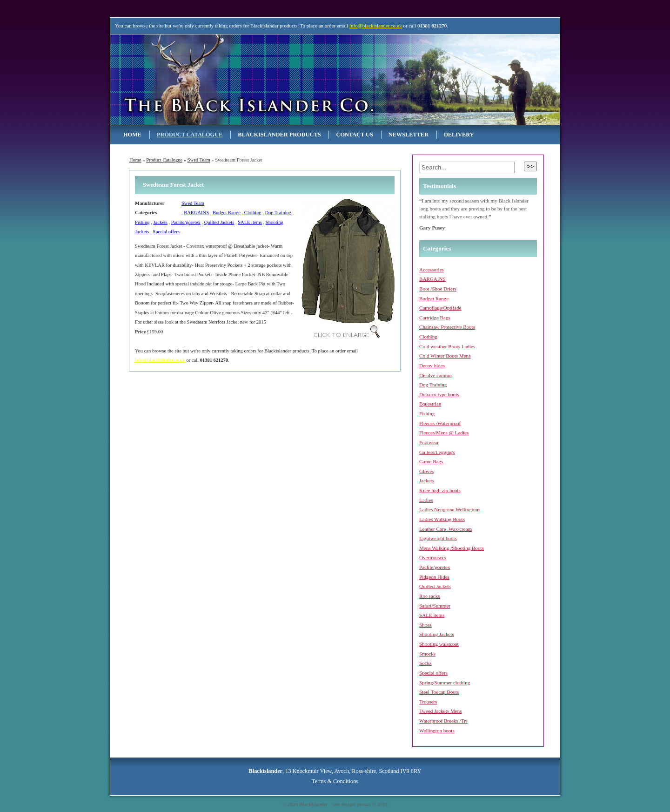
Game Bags (431, 461)
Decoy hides (432, 365)
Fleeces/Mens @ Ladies (444, 433)
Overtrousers (432, 557)
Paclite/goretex (186, 222)
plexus (364, 804)
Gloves (426, 471)
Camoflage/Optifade (440, 308)
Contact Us (354, 135)
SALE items (250, 222)
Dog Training (278, 213)
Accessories (432, 270)
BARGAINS (196, 213)
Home (132, 135)
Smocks (427, 654)
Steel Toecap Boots (439, 692)
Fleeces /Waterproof (440, 423)
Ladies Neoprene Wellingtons (450, 509)
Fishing (142, 222)
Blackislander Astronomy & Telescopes (209, 79)
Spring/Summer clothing (445, 683)
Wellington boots (437, 731)
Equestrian (430, 404)
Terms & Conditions (335, 781)
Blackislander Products (279, 135)
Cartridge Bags (435, 318)
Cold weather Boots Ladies (447, 346)
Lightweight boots (438, 538)
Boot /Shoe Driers (438, 289)
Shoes (425, 625)
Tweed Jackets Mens (441, 711)
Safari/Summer (435, 606)
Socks (425, 663)
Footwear (429, 442)
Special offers (166, 232)
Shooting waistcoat (439, 644)
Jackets (160, 222)
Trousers (428, 702)
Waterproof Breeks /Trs (443, 721)
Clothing (253, 213)
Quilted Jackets (219, 222)
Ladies (426, 500)
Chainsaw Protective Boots (447, 327)
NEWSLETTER (409, 135)
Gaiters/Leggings (437, 452)
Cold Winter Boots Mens (445, 356)
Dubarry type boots (439, 394)
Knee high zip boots (440, 490)
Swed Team (199, 160)
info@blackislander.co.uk (376, 26)
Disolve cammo (435, 375)
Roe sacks (430, 596)
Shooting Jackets (437, 634)
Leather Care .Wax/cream (446, 529)
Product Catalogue (190, 135)
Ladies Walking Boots (442, 519)
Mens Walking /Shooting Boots (452, 548)
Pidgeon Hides (434, 577)
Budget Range (227, 213)
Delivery (459, 135)
